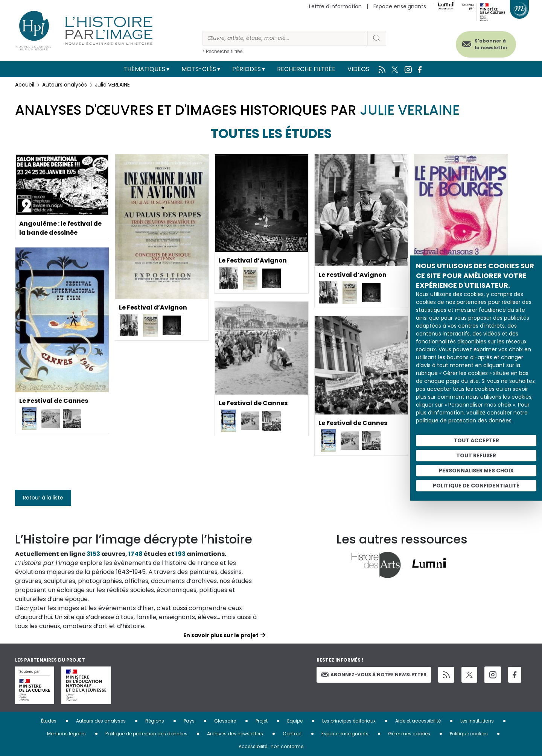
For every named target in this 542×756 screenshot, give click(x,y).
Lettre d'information (335, 6)
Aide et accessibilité (418, 721)
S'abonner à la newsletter (491, 44)
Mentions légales (66, 734)
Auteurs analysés (65, 85)
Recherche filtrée (306, 69)
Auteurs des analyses (101, 721)
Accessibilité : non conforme (271, 746)
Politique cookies (469, 734)
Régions (155, 721)
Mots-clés (199, 69)
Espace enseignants (400, 6)
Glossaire (225, 721)
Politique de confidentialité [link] (476, 486)
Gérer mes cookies (409, 734)
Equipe (295, 721)
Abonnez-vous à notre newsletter (374, 675)
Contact (292, 734)
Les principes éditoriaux (349, 721)
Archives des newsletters (235, 734)
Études (49, 721)
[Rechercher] (285, 38)
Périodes (247, 69)
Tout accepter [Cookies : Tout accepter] (476, 440)
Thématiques (144, 69)
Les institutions (477, 721)
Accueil (25, 85)
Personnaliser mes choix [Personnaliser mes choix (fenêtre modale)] (476, 471)
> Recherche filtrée (223, 51)
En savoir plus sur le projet (221, 635)
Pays (189, 721)
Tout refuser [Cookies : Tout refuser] (476, 455)
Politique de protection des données (146, 734)
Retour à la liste (43, 498)
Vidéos (358, 69)
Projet (262, 721)
